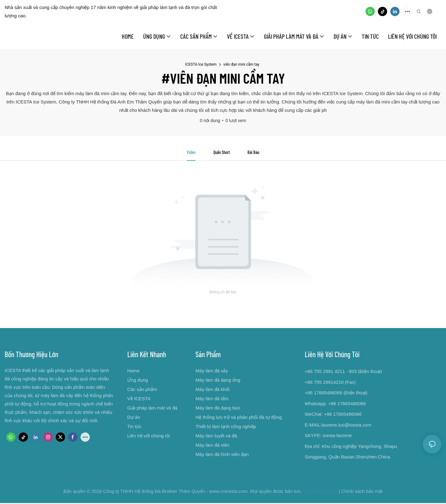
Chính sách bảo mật (362, 492)
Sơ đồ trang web (320, 492)
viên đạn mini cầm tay (241, 64)
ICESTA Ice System (201, 64)
